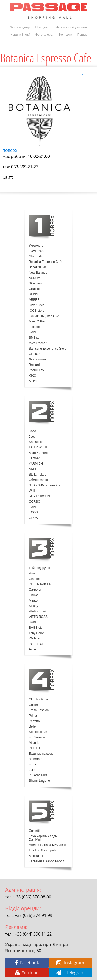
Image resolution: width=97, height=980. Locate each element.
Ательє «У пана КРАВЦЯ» (48, 845)
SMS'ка (34, 338)
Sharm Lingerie (39, 781)
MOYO (34, 381)
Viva (32, 574)
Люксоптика (38, 359)
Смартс (34, 289)
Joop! (33, 437)
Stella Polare (38, 475)
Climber (34, 458)
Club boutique (39, 700)
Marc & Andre (38, 453)
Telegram (70, 973)
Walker (34, 491)
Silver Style (37, 305)
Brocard (34, 365)
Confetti (34, 831)
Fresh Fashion (39, 710)
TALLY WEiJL (38, 448)
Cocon (33, 705)
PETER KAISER (40, 584)
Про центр (43, 27)
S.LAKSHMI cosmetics (45, 485)
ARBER (34, 300)
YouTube (27, 973)
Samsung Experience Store (48, 349)
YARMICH (36, 464)
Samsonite (36, 442)
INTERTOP (37, 644)
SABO (33, 622)
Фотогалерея (45, 35)
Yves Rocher (38, 343)
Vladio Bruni (37, 611)
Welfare (34, 639)
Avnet (33, 649)
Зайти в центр (20, 27)
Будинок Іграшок (41, 754)
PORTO (34, 748)
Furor (33, 765)
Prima (33, 716)
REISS (34, 294)
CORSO (35, 502)
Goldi (33, 332)
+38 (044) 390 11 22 (33, 934)
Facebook (27, 963)
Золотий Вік (37, 267)
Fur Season (37, 737)
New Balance (38, 273)
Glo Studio (36, 256)
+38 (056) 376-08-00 (32, 897)
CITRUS (35, 354)
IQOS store (37, 311)
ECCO (33, 513)
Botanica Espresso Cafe (46, 262)
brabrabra (36, 759)
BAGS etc (36, 628)
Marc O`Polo (38, 322)
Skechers (35, 284)
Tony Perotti (37, 633)
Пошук (82, 35)
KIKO (33, 376)
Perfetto (34, 721)
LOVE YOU (37, 251)
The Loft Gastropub (42, 851)
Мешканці (36, 856)
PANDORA (36, 370)
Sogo (33, 431)
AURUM (35, 278)
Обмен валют (39, 480)
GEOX (33, 518)
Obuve (33, 595)
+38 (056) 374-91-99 (33, 915)
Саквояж (35, 590)
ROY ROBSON (39, 496)
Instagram (70, 963)
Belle (32, 727)
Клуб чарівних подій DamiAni (43, 838)
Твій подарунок (40, 568)
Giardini (34, 579)
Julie (32, 770)
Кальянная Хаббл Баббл (47, 861)
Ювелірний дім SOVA (44, 316)
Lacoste (34, 327)
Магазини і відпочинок (71, 27)
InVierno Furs (38, 775)
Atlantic (34, 743)
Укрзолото (36, 246)
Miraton (34, 601)
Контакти (66, 35)
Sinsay (34, 606)
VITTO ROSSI (39, 617)
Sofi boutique (38, 732)
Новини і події (20, 35)
